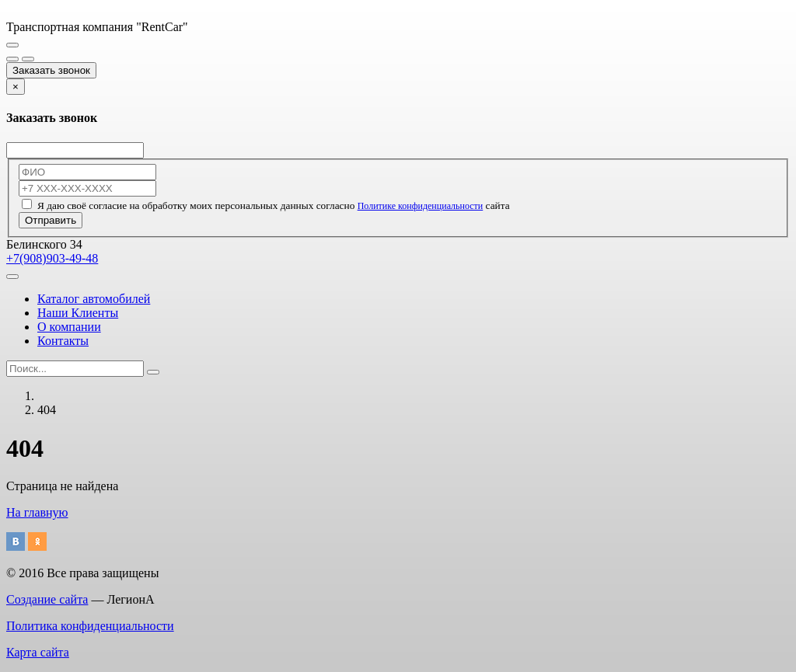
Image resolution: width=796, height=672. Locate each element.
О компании (69, 327)
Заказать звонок (51, 70)
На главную (37, 512)
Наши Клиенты (78, 313)
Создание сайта (47, 599)
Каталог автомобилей (94, 299)
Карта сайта (38, 652)
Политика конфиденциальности (90, 626)
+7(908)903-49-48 (52, 258)
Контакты (63, 341)
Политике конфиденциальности (421, 206)
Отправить (51, 220)
